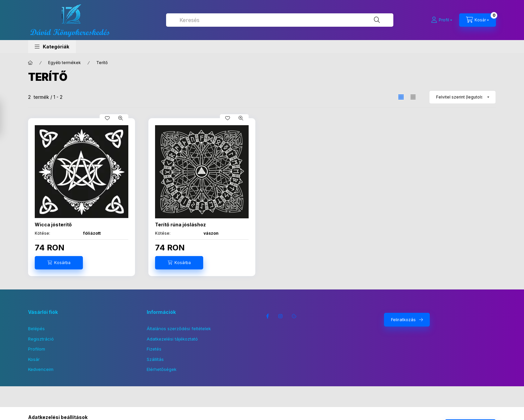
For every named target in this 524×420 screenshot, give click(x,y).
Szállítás (155, 359)
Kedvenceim (41, 369)
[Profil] (442, 20)
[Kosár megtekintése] (478, 20)
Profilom (37, 349)
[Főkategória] (30, 63)
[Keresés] (377, 20)
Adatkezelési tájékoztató (172, 339)
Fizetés (154, 349)
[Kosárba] (59, 263)
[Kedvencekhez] (107, 118)
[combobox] (280, 20)
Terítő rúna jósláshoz (180, 225)
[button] (52, 47)
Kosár (34, 359)
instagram (281, 316)
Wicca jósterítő (53, 225)
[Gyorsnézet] (121, 118)
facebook (267, 316)
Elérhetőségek (162, 369)
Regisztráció (41, 339)
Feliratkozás (403, 320)
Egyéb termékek (64, 63)
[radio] (413, 97)
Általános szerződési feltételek (179, 329)
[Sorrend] (463, 97)
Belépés (36, 329)
